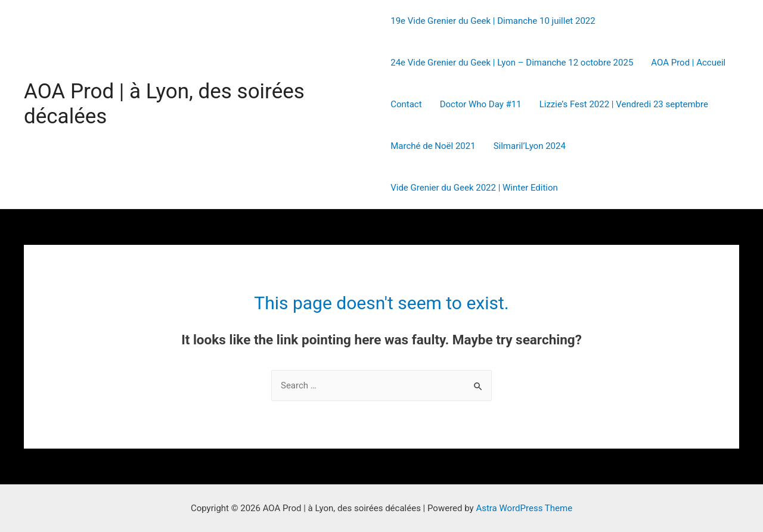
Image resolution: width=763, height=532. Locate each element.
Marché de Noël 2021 (433, 146)
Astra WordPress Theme (524, 508)
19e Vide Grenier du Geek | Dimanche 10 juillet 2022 (493, 21)
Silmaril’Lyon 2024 (530, 146)
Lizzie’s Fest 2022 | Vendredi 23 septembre (624, 104)
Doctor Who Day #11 (481, 104)
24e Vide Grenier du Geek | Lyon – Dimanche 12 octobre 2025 (512, 63)
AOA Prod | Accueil (688, 63)
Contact (406, 104)
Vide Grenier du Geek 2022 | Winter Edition (474, 188)
